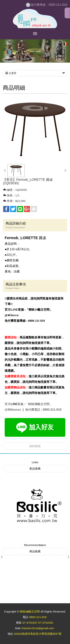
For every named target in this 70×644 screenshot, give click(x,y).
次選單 (35, 73)
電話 (25, 617)
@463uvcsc (13, 410)
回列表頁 (35, 446)
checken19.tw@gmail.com (38, 628)
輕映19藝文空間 (35, 19)
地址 (10, 634)
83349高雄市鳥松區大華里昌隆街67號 (38, 634)
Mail (18, 628)
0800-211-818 (49, 5)
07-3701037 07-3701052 (38, 623)
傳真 (19, 623)
